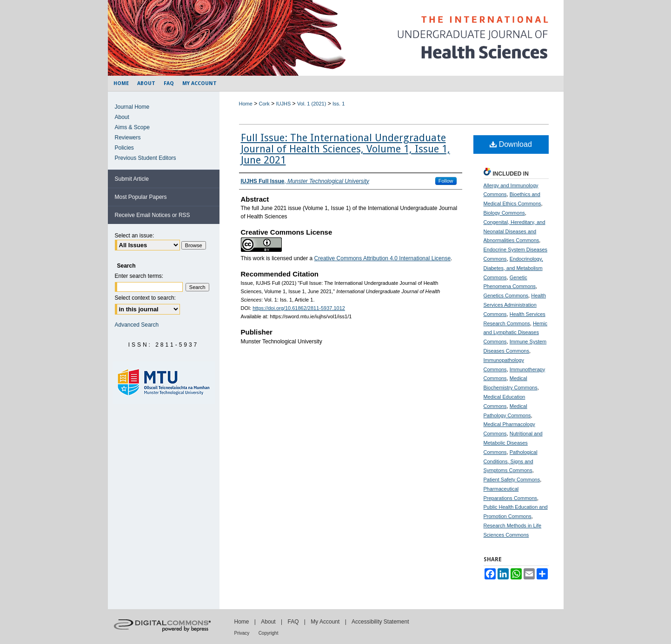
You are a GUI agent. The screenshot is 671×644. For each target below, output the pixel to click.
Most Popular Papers (141, 197)
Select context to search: (145, 298)
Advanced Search (137, 325)
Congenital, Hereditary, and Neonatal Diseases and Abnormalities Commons (515, 231)
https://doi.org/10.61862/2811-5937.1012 (299, 308)
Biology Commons (504, 213)
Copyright (269, 633)
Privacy (242, 633)
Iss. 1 (339, 104)
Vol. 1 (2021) (312, 104)
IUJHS (283, 104)
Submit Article (132, 179)
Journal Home (132, 107)
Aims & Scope (132, 127)
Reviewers (128, 138)
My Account (325, 622)
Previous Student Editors (146, 158)
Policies (124, 148)
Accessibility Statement (380, 622)
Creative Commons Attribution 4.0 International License (383, 258)
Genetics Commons (506, 296)
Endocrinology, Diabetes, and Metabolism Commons (513, 268)
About (122, 117)
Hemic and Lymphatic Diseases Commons (516, 333)
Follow (446, 181)
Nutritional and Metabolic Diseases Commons (513, 443)
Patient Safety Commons (512, 480)
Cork (264, 104)
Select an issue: (135, 236)
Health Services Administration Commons (515, 305)
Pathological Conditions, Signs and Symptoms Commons (511, 461)
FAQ (293, 622)
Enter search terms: (139, 276)
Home (246, 104)
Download (511, 144)
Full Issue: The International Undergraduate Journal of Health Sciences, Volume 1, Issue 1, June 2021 (345, 149)
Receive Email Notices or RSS (153, 215)
